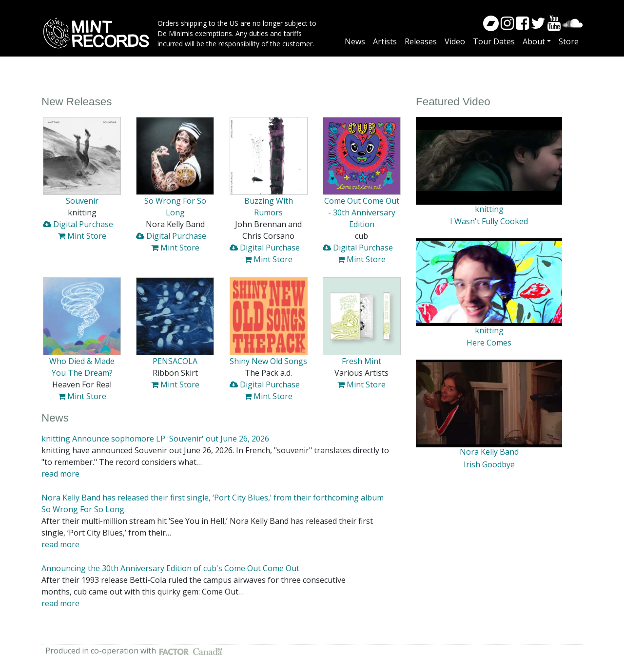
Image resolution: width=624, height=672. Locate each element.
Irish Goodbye (489, 464)
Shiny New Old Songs (268, 361)
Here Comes (489, 343)
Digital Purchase (78, 224)
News (355, 41)
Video (455, 41)
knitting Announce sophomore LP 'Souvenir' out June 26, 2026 (155, 439)
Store (569, 41)
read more (60, 474)
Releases (421, 41)
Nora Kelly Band (489, 452)
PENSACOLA (175, 361)
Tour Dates (494, 41)
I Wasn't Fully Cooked (489, 221)
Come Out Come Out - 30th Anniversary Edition (362, 212)
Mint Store (82, 236)
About (534, 41)
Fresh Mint (361, 361)
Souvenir (82, 201)
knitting (489, 209)
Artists (385, 41)
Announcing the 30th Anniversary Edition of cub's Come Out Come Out (170, 568)
